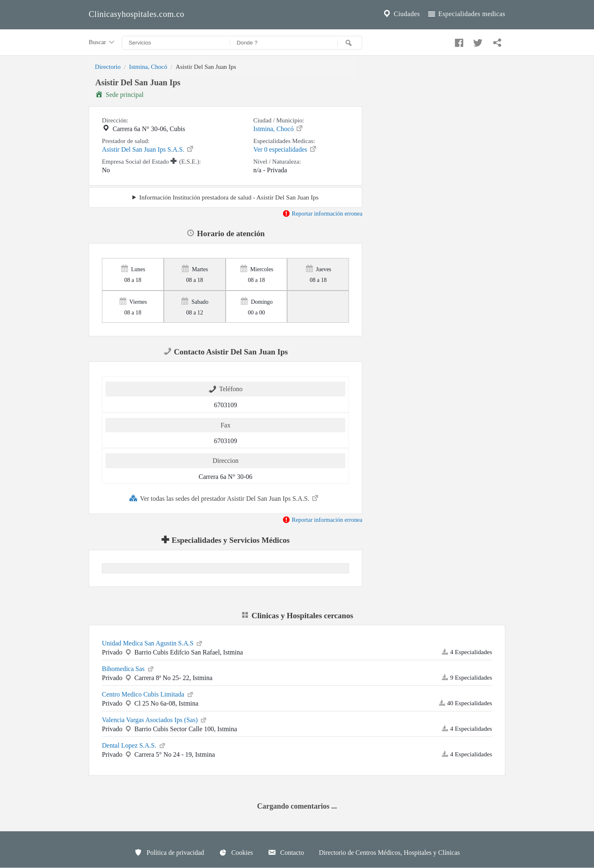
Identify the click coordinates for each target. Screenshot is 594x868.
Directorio (108, 67)
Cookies (236, 852)
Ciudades (401, 14)
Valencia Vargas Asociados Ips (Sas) (155, 719)
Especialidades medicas (466, 14)
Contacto (286, 852)
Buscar (102, 42)
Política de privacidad (169, 852)
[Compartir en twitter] (477, 41)
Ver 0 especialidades (285, 149)
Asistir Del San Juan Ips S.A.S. (148, 149)
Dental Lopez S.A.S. (134, 745)
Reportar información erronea (322, 213)
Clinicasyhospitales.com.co (137, 14)
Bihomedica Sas (128, 668)
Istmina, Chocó (148, 67)
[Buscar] (350, 43)
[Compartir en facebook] (458, 41)
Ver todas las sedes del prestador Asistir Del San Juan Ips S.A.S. (224, 498)
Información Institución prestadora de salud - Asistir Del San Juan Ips (229, 197)
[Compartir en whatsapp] (496, 41)
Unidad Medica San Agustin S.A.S (153, 643)
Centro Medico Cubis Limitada (148, 694)
